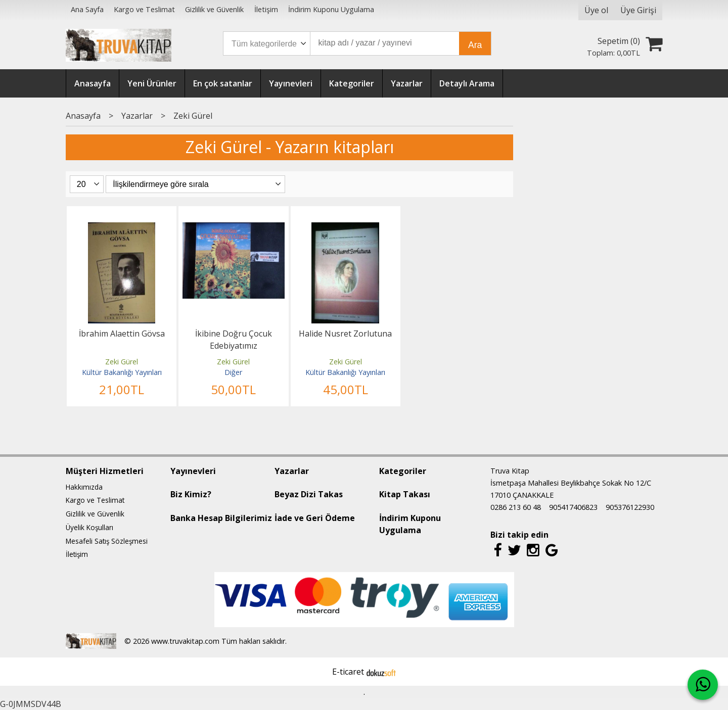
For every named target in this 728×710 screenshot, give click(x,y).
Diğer (233, 372)
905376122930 (630, 507)
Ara (475, 45)
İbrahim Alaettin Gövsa (122, 334)
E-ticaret (348, 672)
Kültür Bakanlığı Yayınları (122, 372)
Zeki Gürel (122, 362)
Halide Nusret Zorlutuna (345, 334)
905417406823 (573, 507)
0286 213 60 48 (516, 507)
